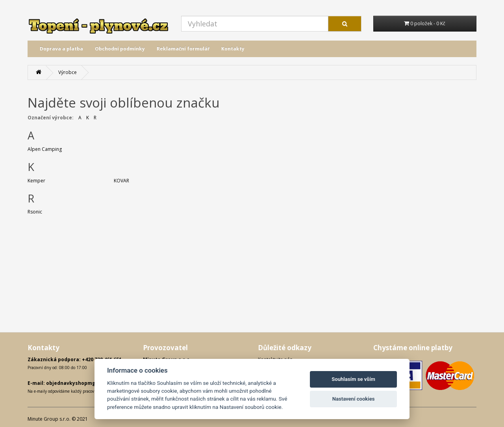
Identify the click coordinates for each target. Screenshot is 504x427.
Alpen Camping (45, 149)
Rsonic (35, 212)
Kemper (36, 181)
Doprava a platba (61, 49)
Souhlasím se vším (353, 379)
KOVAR (121, 181)
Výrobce (68, 72)
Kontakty (233, 49)
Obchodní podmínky (120, 49)
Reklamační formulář (183, 49)
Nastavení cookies (354, 399)
